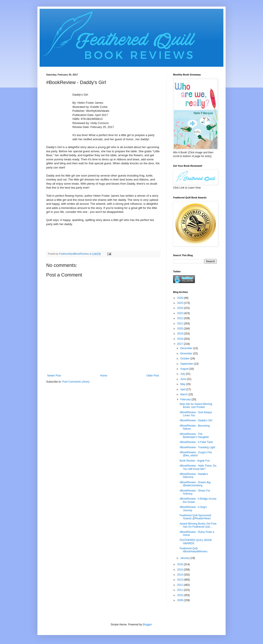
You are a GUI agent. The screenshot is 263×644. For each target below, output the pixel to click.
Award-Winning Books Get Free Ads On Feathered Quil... (198, 525)
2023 (181, 313)
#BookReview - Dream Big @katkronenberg (195, 484)
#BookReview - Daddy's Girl (196, 420)
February (186, 399)
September (187, 364)
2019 (181, 334)
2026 (181, 298)
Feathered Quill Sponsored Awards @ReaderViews (195, 517)
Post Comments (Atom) (76, 382)
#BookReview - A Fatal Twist (196, 442)
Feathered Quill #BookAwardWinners (194, 550)
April (183, 389)
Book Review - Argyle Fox (195, 461)
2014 (181, 575)
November (187, 353)
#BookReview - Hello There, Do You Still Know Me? (198, 467)
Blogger (147, 625)
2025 (181, 303)
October (185, 359)
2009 (181, 600)
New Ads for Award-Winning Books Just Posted (196, 406)
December (187, 348)
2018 (181, 339)
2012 (181, 585)
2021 (181, 324)
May (183, 384)
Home (104, 376)
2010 (181, 595)
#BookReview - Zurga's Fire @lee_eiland (196, 454)
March (184, 394)
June (183, 379)
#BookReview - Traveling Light (197, 447)
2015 (181, 570)
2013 (181, 580)
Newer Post (54, 376)
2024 (181, 308)
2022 (181, 318)
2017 (181, 344)
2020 (181, 329)
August (185, 369)
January (185, 558)
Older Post (153, 376)
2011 (181, 590)
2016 (181, 564)
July (183, 374)
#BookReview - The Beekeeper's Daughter (194, 436)
